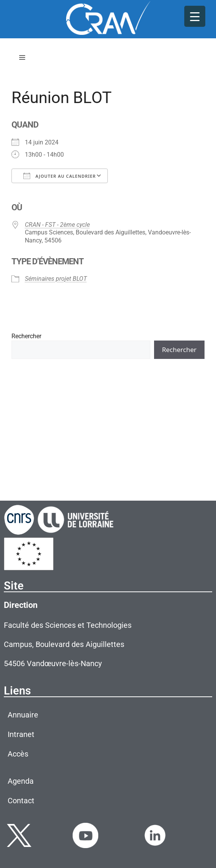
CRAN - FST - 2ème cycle (57, 225)
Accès (18, 754)
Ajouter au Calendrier (60, 176)
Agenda (21, 781)
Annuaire (23, 715)
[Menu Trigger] (195, 16)
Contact (21, 801)
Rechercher (26, 336)
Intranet (21, 734)
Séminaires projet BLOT (56, 279)
